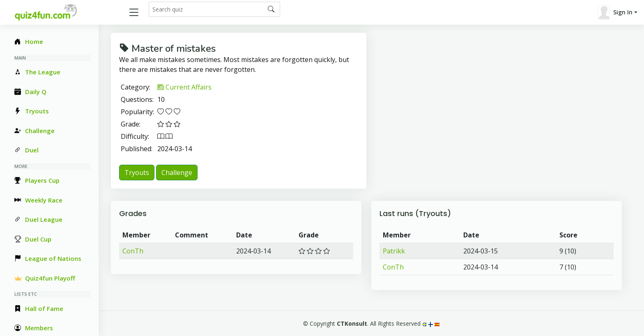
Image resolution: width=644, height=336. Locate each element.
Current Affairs (184, 87)
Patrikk (394, 251)
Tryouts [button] (137, 173)
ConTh (133, 251)
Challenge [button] (177, 173)
